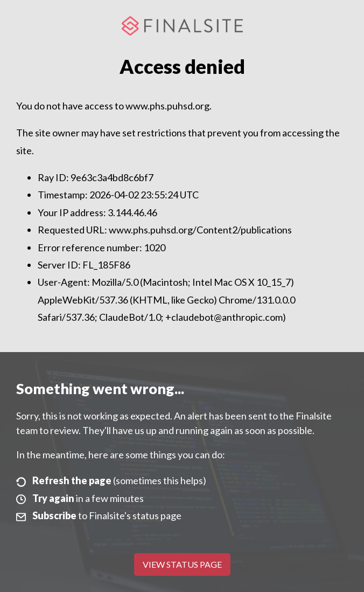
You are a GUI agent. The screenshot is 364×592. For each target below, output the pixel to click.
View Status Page (182, 564)
